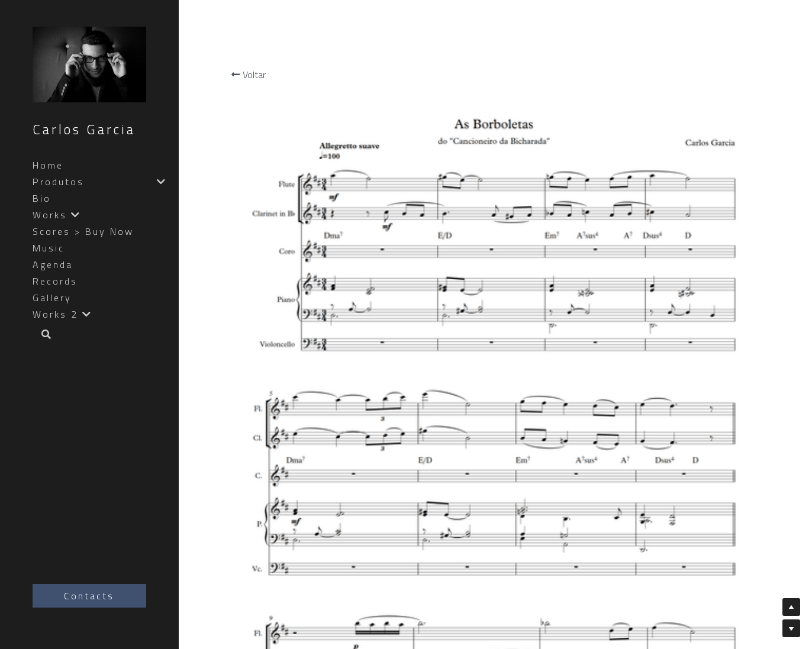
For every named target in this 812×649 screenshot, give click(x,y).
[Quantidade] (720, 215)
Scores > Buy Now (83, 231)
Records (55, 281)
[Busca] (42, 335)
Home (48, 165)
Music (49, 248)
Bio (42, 198)
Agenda (53, 264)
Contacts (89, 596)
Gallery (52, 298)
